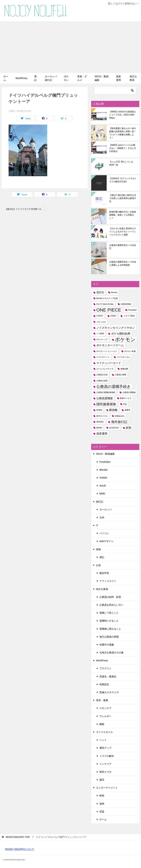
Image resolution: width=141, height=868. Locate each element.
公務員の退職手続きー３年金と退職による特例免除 (123, 263)
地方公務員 (133, 78)
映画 (102, 796)
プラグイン (105, 668)
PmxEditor (105, 462)
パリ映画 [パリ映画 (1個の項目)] (100, 334)
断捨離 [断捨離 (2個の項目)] (113, 410)
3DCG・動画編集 (102, 78)
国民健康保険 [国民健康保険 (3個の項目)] (106, 404)
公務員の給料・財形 (110, 597)
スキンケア (105, 708)
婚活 (102, 780)
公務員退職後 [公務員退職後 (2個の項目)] (105, 398)
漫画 (102, 804)
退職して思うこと (109, 613)
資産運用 (119, 78)
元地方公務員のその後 (111, 653)
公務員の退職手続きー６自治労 (123, 247)
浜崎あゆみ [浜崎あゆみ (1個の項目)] (120, 416)
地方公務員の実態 (109, 637)
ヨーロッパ (105, 510)
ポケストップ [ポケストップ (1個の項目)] (102, 339)
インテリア (105, 764)
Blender (104, 470)
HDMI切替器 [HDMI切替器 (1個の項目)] (126, 304)
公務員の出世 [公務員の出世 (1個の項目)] (102, 375)
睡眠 (102, 724)
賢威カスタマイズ (109, 692)
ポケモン (66, 78)
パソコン (104, 533)
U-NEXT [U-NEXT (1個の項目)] (100, 316)
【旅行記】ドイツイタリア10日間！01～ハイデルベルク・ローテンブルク (25, 209)
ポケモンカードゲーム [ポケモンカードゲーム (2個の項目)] (110, 345)
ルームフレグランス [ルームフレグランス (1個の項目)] (105, 369)
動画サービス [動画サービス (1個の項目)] (126, 398)
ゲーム (103, 819)
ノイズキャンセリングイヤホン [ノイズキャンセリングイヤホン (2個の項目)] (116, 328)
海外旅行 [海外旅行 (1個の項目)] (100, 422)
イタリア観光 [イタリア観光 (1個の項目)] (129, 316)
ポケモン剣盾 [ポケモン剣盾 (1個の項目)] (130, 351)
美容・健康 (102, 700)
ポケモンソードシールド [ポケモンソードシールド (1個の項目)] (107, 351)
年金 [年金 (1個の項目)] (125, 404)
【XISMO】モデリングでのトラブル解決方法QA (123, 180)
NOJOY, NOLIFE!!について (20, 849)
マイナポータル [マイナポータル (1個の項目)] (123, 357)
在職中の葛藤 (107, 645)
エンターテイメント (107, 788)
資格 (98, 549)
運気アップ (105, 748)
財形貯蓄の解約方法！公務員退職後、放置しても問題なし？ (123, 215)
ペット (103, 740)
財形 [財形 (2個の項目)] (129, 428)
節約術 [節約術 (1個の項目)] (99, 428)
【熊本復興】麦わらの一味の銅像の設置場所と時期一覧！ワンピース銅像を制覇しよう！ (123, 133)
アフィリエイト (108, 581)
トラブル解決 (107, 756)
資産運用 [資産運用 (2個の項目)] (102, 434)
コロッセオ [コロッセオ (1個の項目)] (101, 322)
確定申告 (104, 573)
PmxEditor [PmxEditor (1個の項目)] (132, 310)
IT (97, 525)
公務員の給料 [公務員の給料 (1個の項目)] (102, 381)
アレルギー (105, 716)
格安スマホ (105, 772)
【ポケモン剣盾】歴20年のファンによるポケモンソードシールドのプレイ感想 (123, 232)
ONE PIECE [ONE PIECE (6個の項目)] (109, 310)
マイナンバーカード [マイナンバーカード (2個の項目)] (109, 363)
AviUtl (103, 486)
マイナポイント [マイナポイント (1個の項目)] (103, 357)
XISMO (103, 478)
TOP (18, 837)
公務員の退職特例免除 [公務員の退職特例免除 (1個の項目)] (106, 392)
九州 (102, 517)
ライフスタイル (104, 732)
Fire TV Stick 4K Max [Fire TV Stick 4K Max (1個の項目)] (105, 304)
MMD (102, 494)
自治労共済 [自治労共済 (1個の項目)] (114, 428)
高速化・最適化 (108, 676)
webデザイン (106, 541)
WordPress (21, 78)
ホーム (6, 78)
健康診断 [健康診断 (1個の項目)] (124, 369)
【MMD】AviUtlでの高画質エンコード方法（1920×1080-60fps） (123, 115)
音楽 (102, 812)
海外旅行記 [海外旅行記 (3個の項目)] (119, 422)
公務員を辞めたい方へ (111, 605)
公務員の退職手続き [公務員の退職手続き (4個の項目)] (114, 387)
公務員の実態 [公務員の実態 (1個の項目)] (121, 375)
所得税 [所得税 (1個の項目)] (99, 410)
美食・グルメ (82, 78)
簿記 (35, 78)
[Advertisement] (70, 47)
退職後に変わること (110, 629)
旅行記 (100, 502)
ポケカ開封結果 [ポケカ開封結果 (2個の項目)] (121, 334)
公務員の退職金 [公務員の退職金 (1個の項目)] (129, 392)
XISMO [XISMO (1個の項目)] (113, 316)
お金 (98, 565)
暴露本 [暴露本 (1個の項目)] (128, 410)
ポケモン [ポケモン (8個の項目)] (125, 339)
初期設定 (104, 684)
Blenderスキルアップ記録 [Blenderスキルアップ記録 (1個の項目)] (107, 298)
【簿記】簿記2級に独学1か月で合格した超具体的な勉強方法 (123, 198)
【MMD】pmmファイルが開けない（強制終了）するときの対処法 (123, 148)
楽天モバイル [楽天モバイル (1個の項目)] (102, 416)
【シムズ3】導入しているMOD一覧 (121, 163)
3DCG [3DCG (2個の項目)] (100, 292)
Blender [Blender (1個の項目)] (114, 292)
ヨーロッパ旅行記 (51, 78)
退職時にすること (109, 621)
